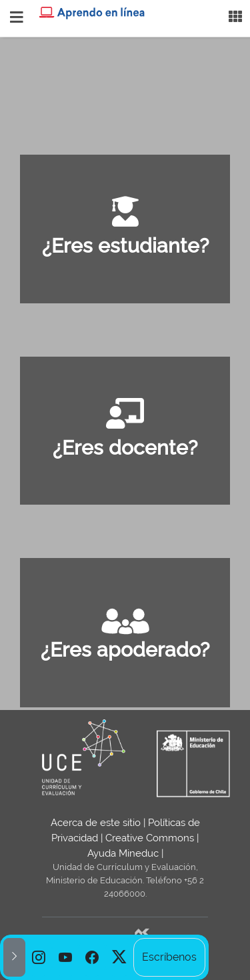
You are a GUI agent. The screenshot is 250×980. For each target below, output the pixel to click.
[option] (39, 957)
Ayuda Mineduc (123, 853)
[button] (14, 957)
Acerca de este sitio (96, 823)
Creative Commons (150, 838)
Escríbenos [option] (169, 957)
